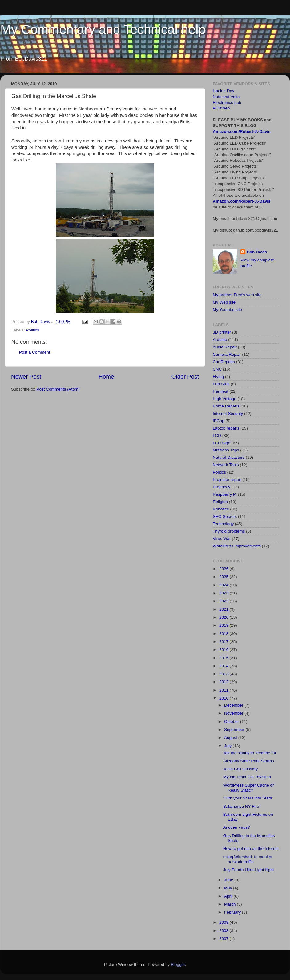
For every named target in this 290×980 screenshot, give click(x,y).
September (235, 730)
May (229, 888)
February (233, 912)
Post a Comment (35, 352)
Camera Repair (227, 354)
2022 (224, 601)
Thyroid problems (229, 531)
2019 (224, 625)
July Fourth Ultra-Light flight (249, 870)
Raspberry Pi (225, 494)
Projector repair (227, 480)
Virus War (222, 539)
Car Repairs (224, 362)
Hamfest (220, 391)
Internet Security (228, 413)
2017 (224, 642)
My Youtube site (227, 309)
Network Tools (226, 465)
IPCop (219, 421)
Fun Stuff (221, 384)
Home (106, 377)
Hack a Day (224, 91)
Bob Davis (257, 252)
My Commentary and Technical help (103, 29)
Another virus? (237, 827)
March (230, 904)
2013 (224, 674)
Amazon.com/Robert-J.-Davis (242, 131)
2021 (224, 609)
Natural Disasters (229, 457)
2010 (224, 698)
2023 (224, 593)
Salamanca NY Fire (241, 806)
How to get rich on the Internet (251, 849)
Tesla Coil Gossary (241, 769)
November (234, 713)
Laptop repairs (226, 428)
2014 (224, 666)
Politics (32, 330)
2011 (224, 690)
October (232, 722)
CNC (217, 369)
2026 (224, 569)
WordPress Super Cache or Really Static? (249, 788)
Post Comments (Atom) (58, 389)
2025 (224, 577)
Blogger (178, 964)
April (229, 896)
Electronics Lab (227, 103)
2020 (224, 617)
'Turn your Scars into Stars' (248, 798)
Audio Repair (225, 347)
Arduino (220, 340)
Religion (220, 502)
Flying (218, 377)
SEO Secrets (225, 516)
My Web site (224, 302)
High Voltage (225, 399)
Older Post (185, 377)
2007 (224, 939)
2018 (224, 634)
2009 (224, 922)
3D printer (222, 332)
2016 (224, 650)
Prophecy (222, 487)
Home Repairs (226, 406)
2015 (224, 658)
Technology (223, 524)
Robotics (221, 509)
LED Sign (222, 443)
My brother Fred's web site (237, 295)
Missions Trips (226, 450)
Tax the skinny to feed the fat (250, 753)
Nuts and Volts (226, 97)
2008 (224, 931)
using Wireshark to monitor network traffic (248, 859)
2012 (224, 682)
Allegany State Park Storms (249, 761)
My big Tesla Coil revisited (247, 777)
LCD (217, 436)
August (231, 738)
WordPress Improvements (237, 546)
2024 (224, 585)
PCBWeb (221, 108)
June (229, 880)
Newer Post (26, 377)
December (234, 705)
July (228, 746)
